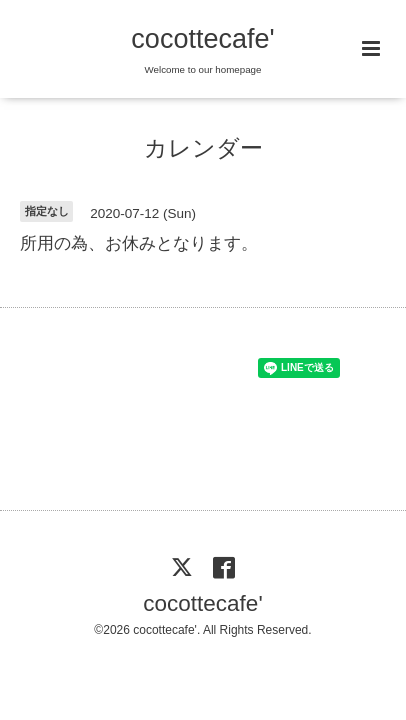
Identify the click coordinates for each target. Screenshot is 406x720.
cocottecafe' (202, 39)
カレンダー (203, 148)
